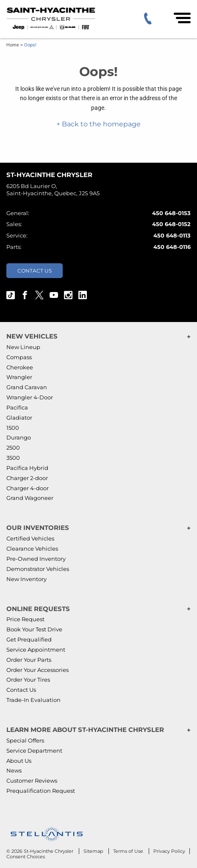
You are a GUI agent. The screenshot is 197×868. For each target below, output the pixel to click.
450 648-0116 (172, 247)
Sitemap (94, 851)
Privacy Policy (169, 851)
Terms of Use (129, 851)
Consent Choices (26, 857)
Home (13, 45)
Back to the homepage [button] (100, 124)
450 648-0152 (171, 224)
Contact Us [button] (35, 271)
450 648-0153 (171, 213)
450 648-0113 (172, 235)
